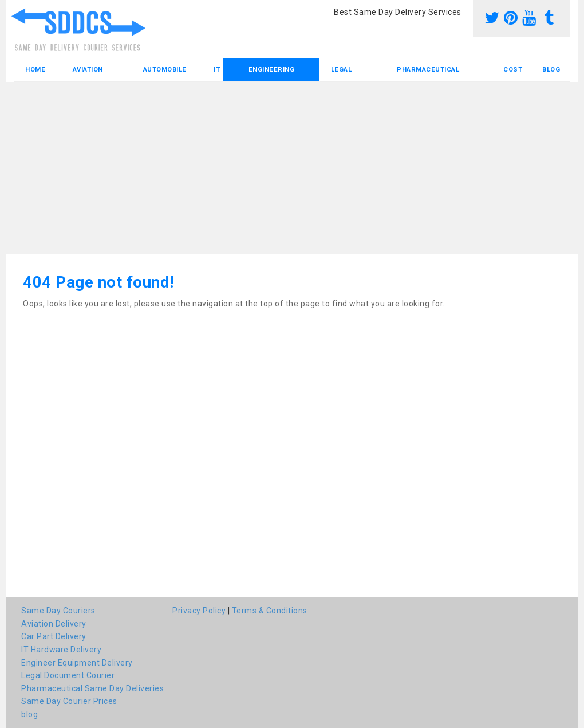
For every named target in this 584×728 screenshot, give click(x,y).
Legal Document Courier (68, 675)
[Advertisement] (292, 168)
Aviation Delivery (54, 624)
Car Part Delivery (54, 636)
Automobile (165, 70)
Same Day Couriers (58, 611)
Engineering (272, 70)
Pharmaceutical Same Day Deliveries (92, 688)
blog (551, 70)
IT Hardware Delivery (61, 650)
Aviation (88, 70)
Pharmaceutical (428, 70)
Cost (513, 70)
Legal (342, 70)
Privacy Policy (199, 611)
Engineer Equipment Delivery (77, 663)
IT (217, 70)
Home (35, 70)
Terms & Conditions (270, 611)
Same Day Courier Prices (69, 701)
